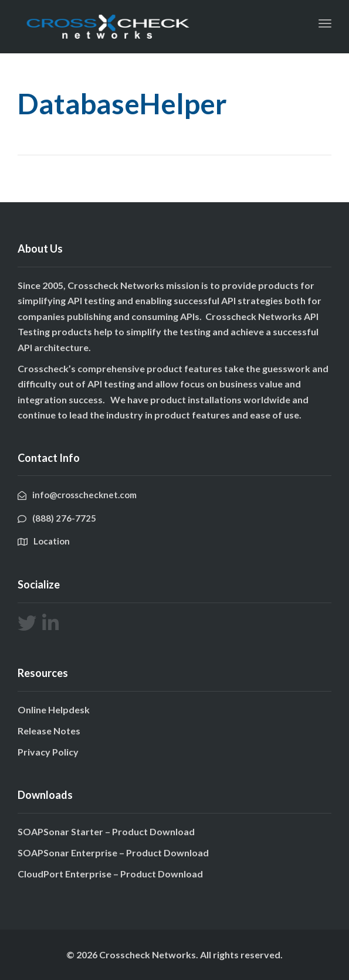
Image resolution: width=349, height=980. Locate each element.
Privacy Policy (48, 752)
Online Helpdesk (54, 710)
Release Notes (49, 731)
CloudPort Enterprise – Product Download (110, 874)
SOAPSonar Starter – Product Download (106, 831)
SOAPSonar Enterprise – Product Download (113, 853)
